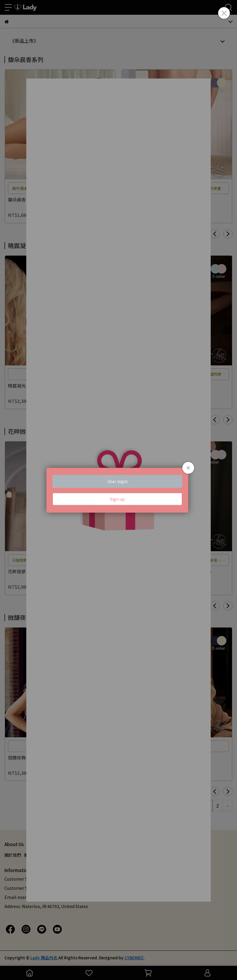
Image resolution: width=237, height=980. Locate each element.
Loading (119, 490)
